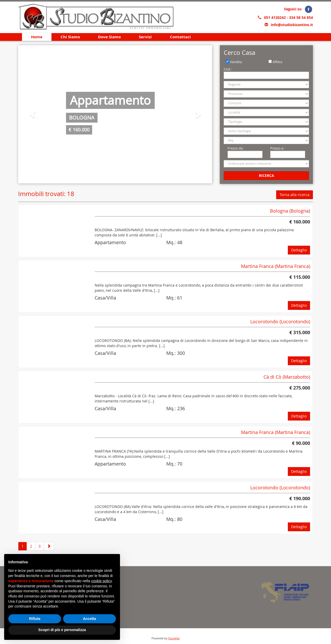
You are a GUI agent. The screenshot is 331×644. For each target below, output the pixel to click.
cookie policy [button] (101, 581)
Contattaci (180, 37)
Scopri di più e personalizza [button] (62, 630)
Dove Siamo (109, 37)
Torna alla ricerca (295, 195)
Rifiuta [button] (35, 619)
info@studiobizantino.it (292, 25)
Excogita (174, 638)
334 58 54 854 (301, 17)
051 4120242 (275, 17)
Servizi (145, 37)
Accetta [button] (90, 619)
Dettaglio (299, 250)
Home (37, 37)
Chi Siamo (70, 37)
